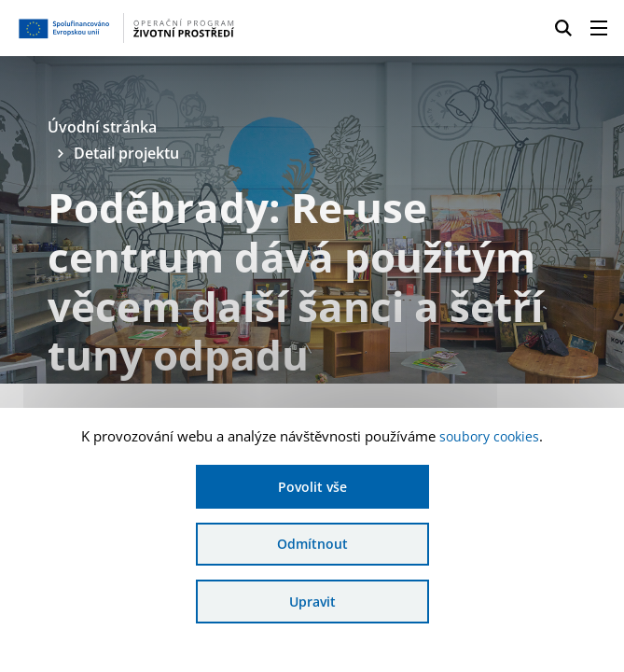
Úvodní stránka (106, 127)
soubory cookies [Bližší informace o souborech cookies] (489, 435)
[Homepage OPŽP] (147, 28)
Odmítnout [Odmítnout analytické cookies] (312, 543)
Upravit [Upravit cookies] (312, 601)
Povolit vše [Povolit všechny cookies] (312, 485)
